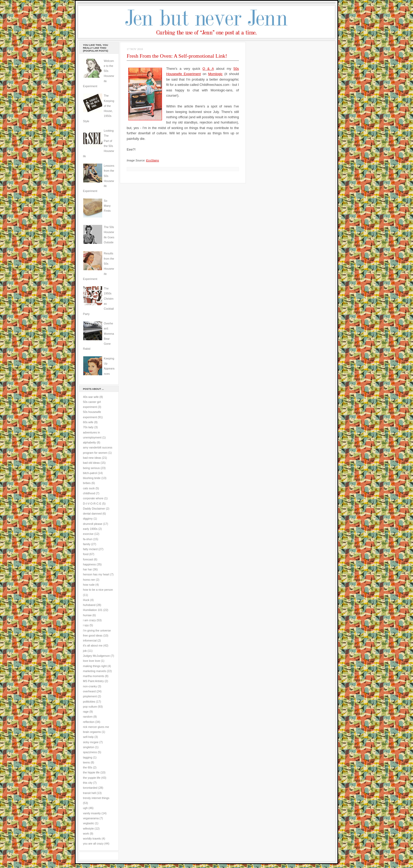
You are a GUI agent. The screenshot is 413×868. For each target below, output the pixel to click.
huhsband (89, 605)
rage (86, 712)
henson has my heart (96, 574)
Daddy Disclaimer (94, 509)
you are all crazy (93, 844)
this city (88, 783)
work (86, 834)
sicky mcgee (91, 742)
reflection (89, 722)
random (88, 717)
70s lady (88, 427)
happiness (89, 564)
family (87, 544)
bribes (87, 483)
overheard (89, 691)
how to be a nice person (98, 590)
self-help (88, 737)
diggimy (88, 519)
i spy (86, 625)
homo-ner (89, 580)
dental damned (92, 514)
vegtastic (88, 823)
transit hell (89, 793)
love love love (92, 661)
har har (87, 569)
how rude (89, 585)
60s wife (88, 422)
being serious (91, 468)
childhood (89, 493)
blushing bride (92, 478)
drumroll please (93, 524)
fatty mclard (90, 549)
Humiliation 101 (93, 610)
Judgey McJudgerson (96, 656)
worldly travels (92, 839)
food (86, 554)
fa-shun (88, 539)
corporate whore (93, 498)
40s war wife (91, 397)
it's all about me (93, 645)
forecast (88, 559)
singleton (89, 747)
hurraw (87, 615)
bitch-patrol (90, 473)
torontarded (90, 788)
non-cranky (90, 686)
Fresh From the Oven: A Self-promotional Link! (177, 56)
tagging (88, 757)
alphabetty (89, 442)
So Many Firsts (107, 206)
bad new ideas (92, 458)
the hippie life (91, 772)
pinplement (90, 696)
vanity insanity (92, 813)
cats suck (89, 488)
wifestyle (88, 828)
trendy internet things (96, 798)
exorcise (88, 534)
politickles (89, 702)
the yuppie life (92, 778)
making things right (95, 666)
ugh (85, 808)
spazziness (90, 752)
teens (86, 762)
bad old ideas (91, 463)
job (85, 651)
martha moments (94, 676)
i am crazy (89, 620)
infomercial (90, 640)
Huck (86, 600)
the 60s (88, 767)
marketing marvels (95, 671)
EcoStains (153, 160)
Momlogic (215, 74)
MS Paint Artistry (93, 681)
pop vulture (90, 707)
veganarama (91, 818)
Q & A (208, 69)
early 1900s (90, 529)
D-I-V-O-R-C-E (92, 504)
